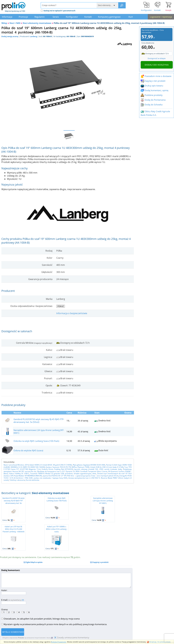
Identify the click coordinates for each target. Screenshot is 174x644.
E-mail (14, 601)
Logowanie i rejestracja (161, 17)
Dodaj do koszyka (157, 65)
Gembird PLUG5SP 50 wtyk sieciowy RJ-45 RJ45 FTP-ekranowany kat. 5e (13, 501)
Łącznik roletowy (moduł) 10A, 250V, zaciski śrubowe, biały (98, 469)
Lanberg (33, 36)
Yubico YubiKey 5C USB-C (19, 473)
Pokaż (61, 306)
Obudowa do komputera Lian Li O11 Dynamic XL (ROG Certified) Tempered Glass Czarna (72, 471)
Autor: (14, 592)
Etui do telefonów (32, 480)
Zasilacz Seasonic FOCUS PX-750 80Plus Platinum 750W (67, 467)
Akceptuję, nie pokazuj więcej (159, 642)
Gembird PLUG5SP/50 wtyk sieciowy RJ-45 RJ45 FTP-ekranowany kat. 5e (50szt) (39, 421)
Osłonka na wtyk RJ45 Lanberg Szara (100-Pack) (36, 441)
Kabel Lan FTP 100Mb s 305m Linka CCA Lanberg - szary (57, 529)
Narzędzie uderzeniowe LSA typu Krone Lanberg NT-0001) (103, 501)
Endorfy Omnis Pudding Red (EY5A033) (57, 469)
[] (23, 600)
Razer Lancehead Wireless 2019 (16, 465)
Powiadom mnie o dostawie (156, 76)
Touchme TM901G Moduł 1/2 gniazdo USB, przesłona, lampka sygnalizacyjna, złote (63, 473)
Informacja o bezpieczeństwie (72, 313)
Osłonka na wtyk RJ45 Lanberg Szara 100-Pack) (57, 499)
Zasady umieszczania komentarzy (72, 637)
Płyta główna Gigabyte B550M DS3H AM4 (89, 465)
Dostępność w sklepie (157, 58)
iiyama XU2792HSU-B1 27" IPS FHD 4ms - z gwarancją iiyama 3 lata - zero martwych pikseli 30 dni (81, 476)
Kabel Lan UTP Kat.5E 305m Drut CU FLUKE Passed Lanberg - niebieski (14, 529)
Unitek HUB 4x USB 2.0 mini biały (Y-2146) (107, 467)
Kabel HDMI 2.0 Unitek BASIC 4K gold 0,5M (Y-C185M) (51, 465)
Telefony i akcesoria (17, 480)
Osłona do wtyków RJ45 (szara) (28, 450)
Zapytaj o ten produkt (153, 81)
